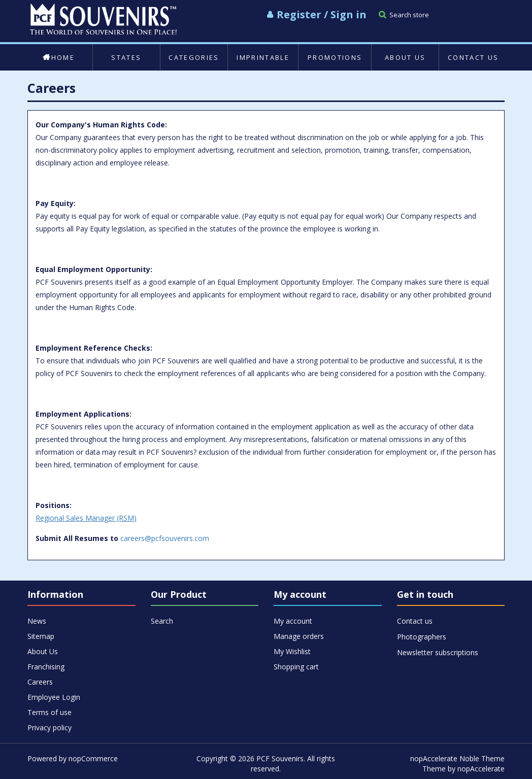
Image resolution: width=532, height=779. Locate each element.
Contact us (473, 57)
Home (59, 57)
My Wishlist (292, 651)
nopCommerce (93, 758)
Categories (194, 57)
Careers (40, 682)
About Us (405, 57)
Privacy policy (49, 727)
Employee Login (54, 697)
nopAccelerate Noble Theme (457, 758)
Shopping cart (296, 667)
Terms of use (49, 712)
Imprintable (263, 57)
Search (162, 621)
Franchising (46, 667)
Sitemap (41, 636)
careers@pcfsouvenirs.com (165, 538)
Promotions (335, 57)
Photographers (422, 637)
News (37, 621)
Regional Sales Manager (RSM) (86, 518)
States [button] (126, 57)
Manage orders (299, 636)
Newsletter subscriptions (438, 652)
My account (293, 621)
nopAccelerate (481, 769)
